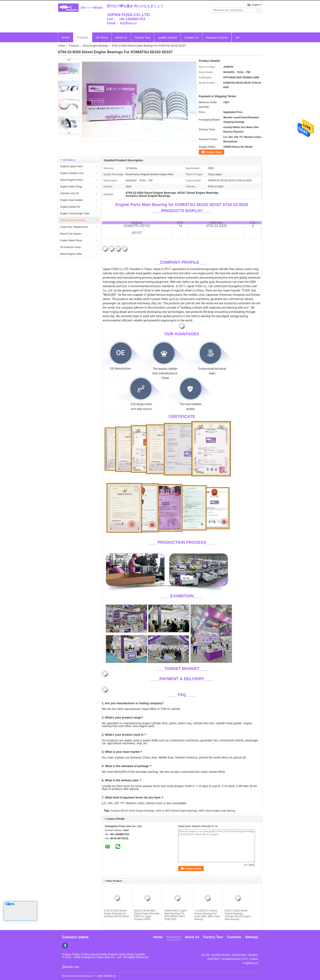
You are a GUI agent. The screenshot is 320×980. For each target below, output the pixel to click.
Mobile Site (71, 967)
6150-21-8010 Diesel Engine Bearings (176, 811)
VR (237, 38)
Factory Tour (143, 38)
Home (66, 38)
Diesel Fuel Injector (71, 234)
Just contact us (106, 976)
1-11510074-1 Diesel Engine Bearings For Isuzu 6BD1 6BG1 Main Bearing (207, 915)
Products (83, 38)
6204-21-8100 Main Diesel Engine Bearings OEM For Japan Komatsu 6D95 (147, 915)
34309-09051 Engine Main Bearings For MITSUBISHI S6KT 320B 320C (176, 915)
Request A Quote (217, 38)
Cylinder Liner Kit (69, 193)
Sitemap (252, 937)
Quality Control (167, 38)
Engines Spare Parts (71, 166)
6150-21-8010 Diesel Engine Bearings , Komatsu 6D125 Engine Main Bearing (238, 915)
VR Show (102, 38)
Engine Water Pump (71, 240)
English (256, 5)
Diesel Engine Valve (71, 254)
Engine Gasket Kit (70, 207)
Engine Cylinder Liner (72, 173)
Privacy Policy (71, 954)
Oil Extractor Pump (71, 247)
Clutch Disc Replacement (74, 227)
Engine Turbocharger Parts (75, 214)
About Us (121, 38)
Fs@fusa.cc (250, 963)
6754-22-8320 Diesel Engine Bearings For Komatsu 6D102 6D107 (117, 914)
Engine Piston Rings (71, 187)
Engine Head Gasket (72, 200)
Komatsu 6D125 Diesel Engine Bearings (132, 811)
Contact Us (192, 38)
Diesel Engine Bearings (95, 46)
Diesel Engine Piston (72, 180)
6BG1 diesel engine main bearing (217, 811)
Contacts (234, 937)
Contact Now (214, 152)
